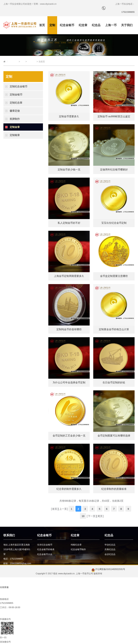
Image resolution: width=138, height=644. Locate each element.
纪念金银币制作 (78, 549)
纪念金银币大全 (45, 554)
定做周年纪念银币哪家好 (114, 170)
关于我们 (127, 25)
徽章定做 (15, 111)
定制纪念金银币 (19, 86)
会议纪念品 (110, 554)
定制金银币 (16, 95)
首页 (42, 25)
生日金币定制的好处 (114, 382)
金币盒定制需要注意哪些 (114, 276)
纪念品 (96, 25)
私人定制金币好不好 (69, 223)
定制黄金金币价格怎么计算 (114, 329)
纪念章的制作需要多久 (69, 489)
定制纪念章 (16, 103)
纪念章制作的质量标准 (114, 489)
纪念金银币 (67, 25)
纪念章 (83, 25)
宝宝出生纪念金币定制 (114, 223)
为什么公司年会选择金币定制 (69, 382)
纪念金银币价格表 (46, 549)
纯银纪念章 (76, 545)
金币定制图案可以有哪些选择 (114, 436)
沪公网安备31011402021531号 (108, 569)
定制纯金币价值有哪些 (69, 329)
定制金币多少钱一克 (69, 170)
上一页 (63, 509)
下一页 (92, 516)
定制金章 (32, 62)
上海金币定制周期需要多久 (69, 276)
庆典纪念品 (110, 549)
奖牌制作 (15, 119)
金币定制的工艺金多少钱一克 (69, 436)
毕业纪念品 (110, 545)
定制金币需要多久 (69, 116)
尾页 (100, 516)
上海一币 (111, 25)
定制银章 (15, 135)
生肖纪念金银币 (45, 545)
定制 (52, 25)
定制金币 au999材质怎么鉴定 (114, 116)
